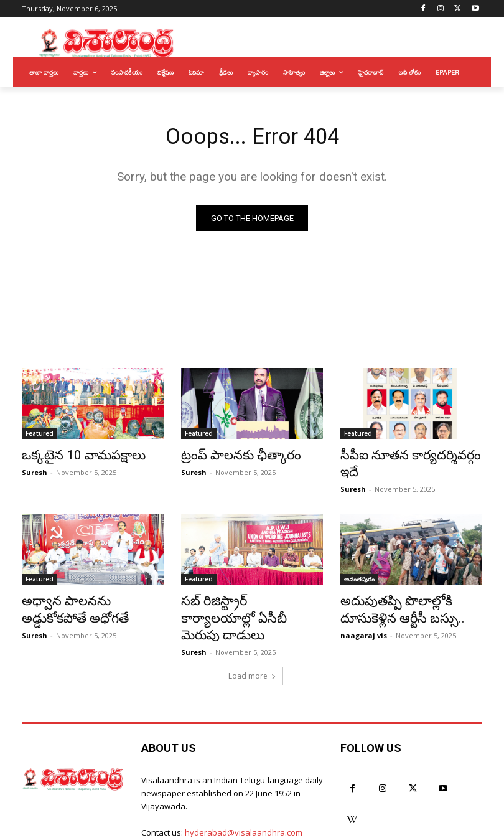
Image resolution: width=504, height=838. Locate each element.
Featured (40, 436)
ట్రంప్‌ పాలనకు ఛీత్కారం (230, 457)
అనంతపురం (359, 562)
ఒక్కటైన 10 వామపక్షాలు (72, 457)
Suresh (35, 472)
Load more (252, 635)
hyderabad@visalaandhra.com (244, 791)
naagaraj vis (364, 612)
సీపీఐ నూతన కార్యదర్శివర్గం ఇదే (406, 457)
